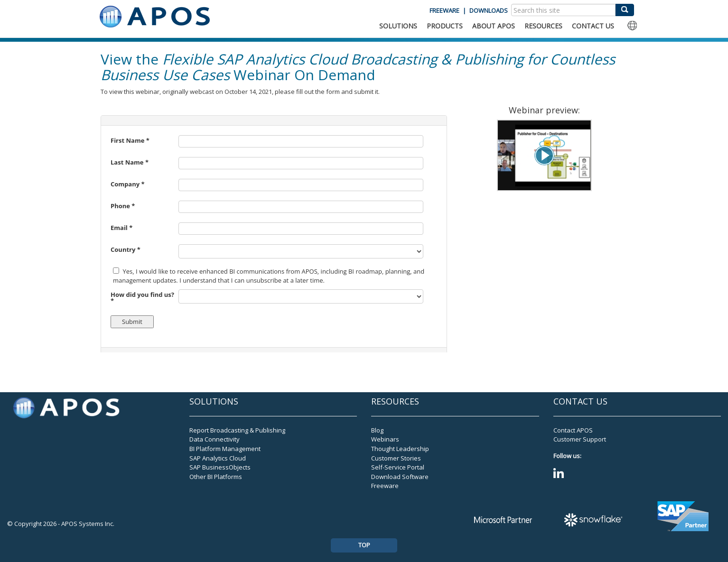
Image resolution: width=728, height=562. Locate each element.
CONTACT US (593, 26)
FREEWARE (444, 10)
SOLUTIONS (398, 26)
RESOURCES (543, 26)
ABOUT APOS (494, 26)
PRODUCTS (445, 26)
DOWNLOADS (489, 10)
